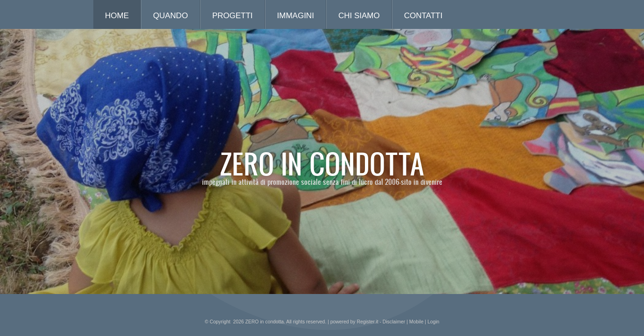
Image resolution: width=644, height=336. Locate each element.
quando (171, 16)
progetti (233, 16)
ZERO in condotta (322, 163)
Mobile (416, 322)
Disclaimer (394, 322)
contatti (423, 16)
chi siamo (359, 16)
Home (117, 16)
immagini (296, 16)
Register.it (367, 322)
